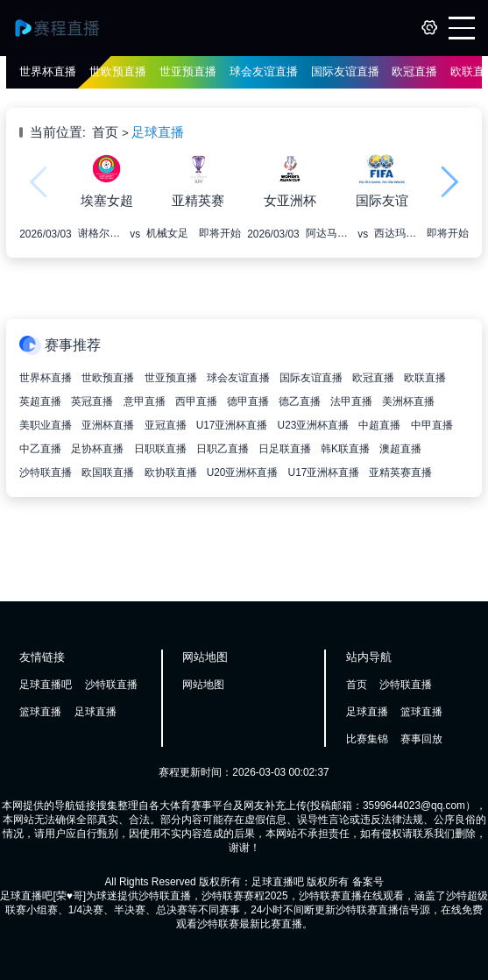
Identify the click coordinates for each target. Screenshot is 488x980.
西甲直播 (196, 401)
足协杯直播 (97, 449)
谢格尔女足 (101, 233)
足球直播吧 (46, 685)
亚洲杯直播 (108, 425)
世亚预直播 (188, 71)
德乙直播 (300, 401)
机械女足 (167, 233)
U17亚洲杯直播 (232, 425)
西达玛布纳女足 (397, 233)
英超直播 (40, 401)
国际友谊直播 (345, 71)
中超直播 (379, 425)
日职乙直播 (223, 449)
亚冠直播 (166, 425)
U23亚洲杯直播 (314, 425)
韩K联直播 (345, 449)
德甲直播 (248, 401)
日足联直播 (285, 449)
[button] (450, 181)
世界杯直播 (48, 71)
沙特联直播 (46, 472)
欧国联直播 (108, 472)
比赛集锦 (367, 739)
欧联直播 (425, 378)
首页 (105, 132)
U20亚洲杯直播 (243, 472)
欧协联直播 (171, 472)
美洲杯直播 (408, 401)
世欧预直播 (118, 71)
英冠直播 (92, 401)
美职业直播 (46, 425)
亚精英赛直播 (400, 472)
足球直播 (158, 132)
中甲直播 (432, 425)
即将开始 (220, 233)
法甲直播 (351, 401)
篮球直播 (40, 712)
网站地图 (203, 685)
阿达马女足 (329, 233)
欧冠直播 (414, 71)
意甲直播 (145, 401)
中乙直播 (40, 449)
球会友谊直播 (264, 71)
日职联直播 (160, 449)
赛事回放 (421, 739)
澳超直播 (400, 449)
